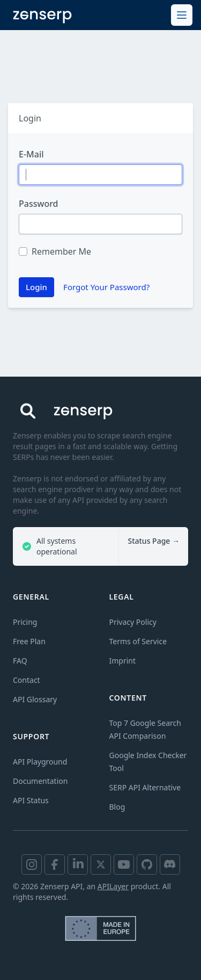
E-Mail (31, 154)
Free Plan (29, 641)
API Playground (40, 762)
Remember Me (61, 251)
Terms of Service (138, 641)
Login (36, 287)
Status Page (154, 541)
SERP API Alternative (145, 787)
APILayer (113, 886)
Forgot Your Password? (106, 287)
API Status (31, 800)
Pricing (25, 622)
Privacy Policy (133, 622)
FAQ (20, 661)
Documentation (40, 781)
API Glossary (35, 699)
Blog (117, 807)
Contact (27, 680)
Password (39, 204)
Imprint (123, 661)
